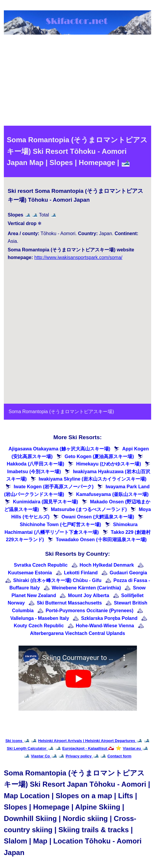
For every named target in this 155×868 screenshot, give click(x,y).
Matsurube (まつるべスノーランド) (89, 509)
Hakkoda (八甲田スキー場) (36, 464)
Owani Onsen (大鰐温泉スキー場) (98, 517)
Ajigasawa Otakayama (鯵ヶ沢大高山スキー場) (59, 449)
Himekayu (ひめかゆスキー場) (109, 464)
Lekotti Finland (81, 573)
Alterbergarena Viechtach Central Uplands (77, 633)
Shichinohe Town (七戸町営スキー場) (60, 524)
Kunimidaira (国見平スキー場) (46, 502)
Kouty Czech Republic (39, 626)
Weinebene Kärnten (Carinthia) (87, 588)
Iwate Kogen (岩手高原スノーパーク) (53, 487)
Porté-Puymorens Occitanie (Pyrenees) (90, 611)
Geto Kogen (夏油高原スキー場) (99, 456)
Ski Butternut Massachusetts (69, 603)
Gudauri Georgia (128, 573)
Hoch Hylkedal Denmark (107, 565)
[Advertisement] (77, 81)
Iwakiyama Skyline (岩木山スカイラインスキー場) (93, 479)
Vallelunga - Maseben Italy (40, 618)
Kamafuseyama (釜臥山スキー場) (112, 494)
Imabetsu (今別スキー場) (34, 472)
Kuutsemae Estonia (30, 573)
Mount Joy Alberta (88, 595)
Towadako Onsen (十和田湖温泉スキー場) (101, 540)
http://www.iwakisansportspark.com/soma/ (78, 257)
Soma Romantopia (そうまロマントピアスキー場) (61, 412)
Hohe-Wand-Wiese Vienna (105, 626)
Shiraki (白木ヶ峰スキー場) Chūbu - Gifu (57, 580)
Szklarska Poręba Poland (109, 618)
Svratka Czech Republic (41, 565)
